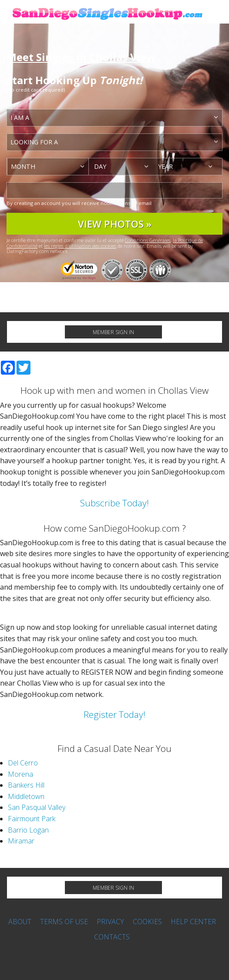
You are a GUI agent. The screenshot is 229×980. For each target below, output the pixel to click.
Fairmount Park (32, 819)
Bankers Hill (26, 785)
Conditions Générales (148, 240)
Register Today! (114, 714)
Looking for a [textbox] (34, 142)
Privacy (110, 922)
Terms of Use (64, 922)
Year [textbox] (165, 166)
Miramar (21, 841)
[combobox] (114, 118)
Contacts (112, 937)
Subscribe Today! (114, 503)
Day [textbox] (100, 166)
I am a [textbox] (20, 118)
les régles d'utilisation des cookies (80, 246)
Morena (20, 774)
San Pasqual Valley (37, 807)
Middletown (26, 796)
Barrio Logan (28, 830)
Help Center (193, 922)
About (20, 922)
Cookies (147, 922)
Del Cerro (23, 763)
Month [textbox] (23, 166)
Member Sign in (113, 332)
